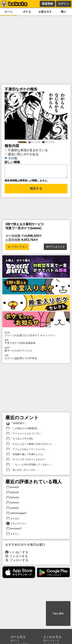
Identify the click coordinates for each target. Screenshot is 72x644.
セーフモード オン (17, 248)
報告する (36, 190)
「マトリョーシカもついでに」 (24, 435)
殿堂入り (15, 641)
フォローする (17, 557)
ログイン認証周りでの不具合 (36, 358)
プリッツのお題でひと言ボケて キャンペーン (36, 335)
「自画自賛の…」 (17, 424)
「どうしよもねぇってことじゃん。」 (28, 450)
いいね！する (17, 553)
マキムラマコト (16, 525)
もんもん (13, 520)
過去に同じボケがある (23, 154)
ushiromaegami (16, 514)
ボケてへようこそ (55, 248)
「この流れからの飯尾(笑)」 (23, 430)
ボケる (27, 12)
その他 (12, 158)
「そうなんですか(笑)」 (21, 440)
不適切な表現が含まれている (28, 150)
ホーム (8, 12)
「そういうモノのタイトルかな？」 (27, 461)
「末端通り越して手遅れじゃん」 (26, 455)
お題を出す (45, 12)
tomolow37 (14, 530)
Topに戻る (58, 614)
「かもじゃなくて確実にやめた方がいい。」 (31, 445)
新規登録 (47, 4)
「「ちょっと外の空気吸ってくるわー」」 (30, 466)
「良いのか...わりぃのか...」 (23, 471)
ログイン (64, 4)
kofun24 (12, 488)
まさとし (13, 535)
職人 (64, 12)
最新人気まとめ (51, 641)
